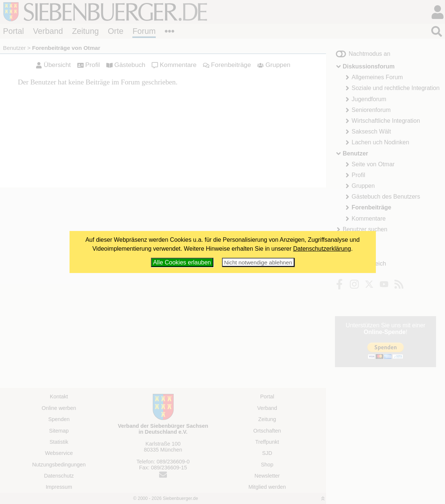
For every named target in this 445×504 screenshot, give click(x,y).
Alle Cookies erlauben (182, 262)
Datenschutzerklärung (322, 249)
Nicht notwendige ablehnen (258, 262)
